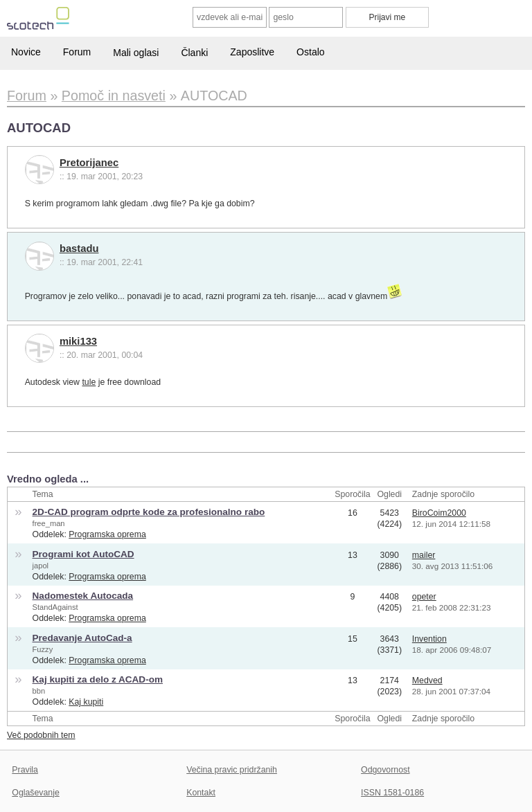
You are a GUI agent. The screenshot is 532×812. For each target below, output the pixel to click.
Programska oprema (107, 534)
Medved (427, 680)
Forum (77, 52)
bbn (39, 691)
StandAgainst (55, 607)
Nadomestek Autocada (83, 596)
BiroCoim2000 (439, 513)
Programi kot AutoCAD (83, 554)
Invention (429, 639)
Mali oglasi (136, 53)
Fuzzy (43, 649)
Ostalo (310, 52)
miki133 (78, 341)
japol (41, 566)
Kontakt (201, 793)
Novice (26, 52)
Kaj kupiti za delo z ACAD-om (98, 679)
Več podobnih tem (41, 735)
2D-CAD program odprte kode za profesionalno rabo (149, 512)
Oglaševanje (35, 793)
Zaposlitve (252, 52)
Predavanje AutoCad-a (82, 638)
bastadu (79, 249)
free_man (49, 523)
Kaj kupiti (86, 702)
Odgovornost (385, 770)
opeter (424, 597)
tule (89, 382)
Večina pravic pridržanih (232, 770)
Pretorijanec (89, 163)
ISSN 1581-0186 (392, 793)
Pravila (25, 770)
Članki (194, 53)
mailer (424, 555)
